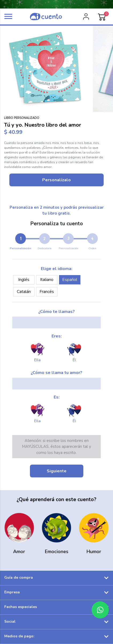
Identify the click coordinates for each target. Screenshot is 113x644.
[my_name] (56, 323)
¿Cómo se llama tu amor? (56, 373)
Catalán (24, 292)
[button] (8, 16)
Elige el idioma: (57, 269)
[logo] (46, 17)
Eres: (57, 336)
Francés (47, 292)
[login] (86, 17)
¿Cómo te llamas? (56, 312)
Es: (57, 397)
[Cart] (102, 17)
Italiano (47, 280)
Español (70, 280)
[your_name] (56, 384)
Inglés (24, 280)
